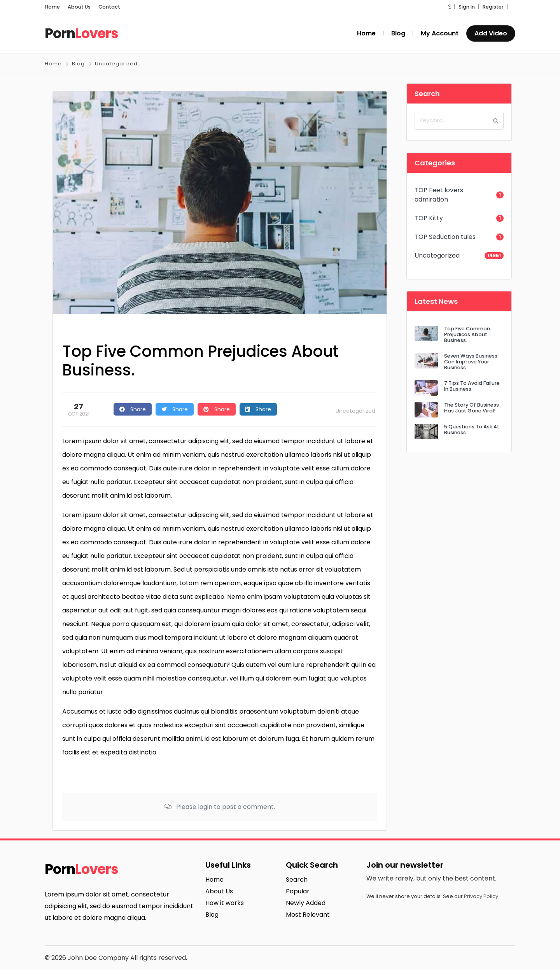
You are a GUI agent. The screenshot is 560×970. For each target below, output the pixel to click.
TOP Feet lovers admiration (439, 195)
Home (52, 7)
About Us (79, 7)
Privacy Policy (481, 896)
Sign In (467, 7)
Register (493, 7)
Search (297, 880)
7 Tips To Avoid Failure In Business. (472, 386)
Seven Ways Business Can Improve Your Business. (471, 362)
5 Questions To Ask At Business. (472, 430)
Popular (298, 891)
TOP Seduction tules (445, 237)
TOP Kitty (429, 218)
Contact (109, 7)
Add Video (491, 33)
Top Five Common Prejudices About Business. (467, 335)
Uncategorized (116, 64)
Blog (78, 64)
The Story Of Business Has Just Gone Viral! (472, 408)
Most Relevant (308, 915)
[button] (450, 7)
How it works (225, 903)
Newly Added (306, 903)
